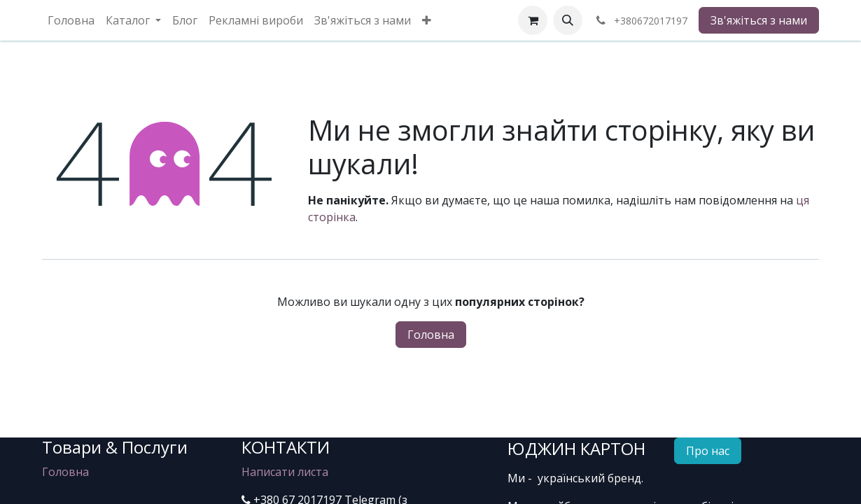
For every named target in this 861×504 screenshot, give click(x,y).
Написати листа (285, 472)
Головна (431, 335)
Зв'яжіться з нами (759, 20)
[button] (568, 20)
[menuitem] (71, 20)
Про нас (708, 451)
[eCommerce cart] (533, 20)
